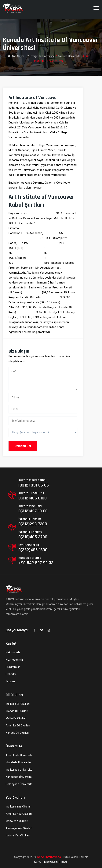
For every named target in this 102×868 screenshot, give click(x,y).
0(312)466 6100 (33, 498)
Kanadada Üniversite (19, 777)
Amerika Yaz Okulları (19, 814)
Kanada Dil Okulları (17, 733)
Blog (64, 862)
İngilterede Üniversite (19, 770)
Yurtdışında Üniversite (41, 56)
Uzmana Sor (23, 446)
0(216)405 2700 (33, 537)
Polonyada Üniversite (19, 784)
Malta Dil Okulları (16, 718)
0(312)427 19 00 (33, 511)
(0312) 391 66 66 (34, 485)
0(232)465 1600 (33, 550)
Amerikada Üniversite (19, 755)
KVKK (37, 862)
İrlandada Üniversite (18, 762)
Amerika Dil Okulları (18, 725)
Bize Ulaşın (51, 862)
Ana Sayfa (16, 56)
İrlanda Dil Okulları (17, 711)
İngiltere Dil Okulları (18, 704)
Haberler (11, 674)
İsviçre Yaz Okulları (18, 835)
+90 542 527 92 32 (36, 563)
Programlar (13, 667)
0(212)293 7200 (33, 524)
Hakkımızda (13, 652)
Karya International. (50, 857)
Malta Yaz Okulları (17, 821)
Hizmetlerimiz (15, 660)
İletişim (10, 681)
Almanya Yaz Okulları (19, 828)
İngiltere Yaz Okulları (18, 807)
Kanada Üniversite (69, 56)
